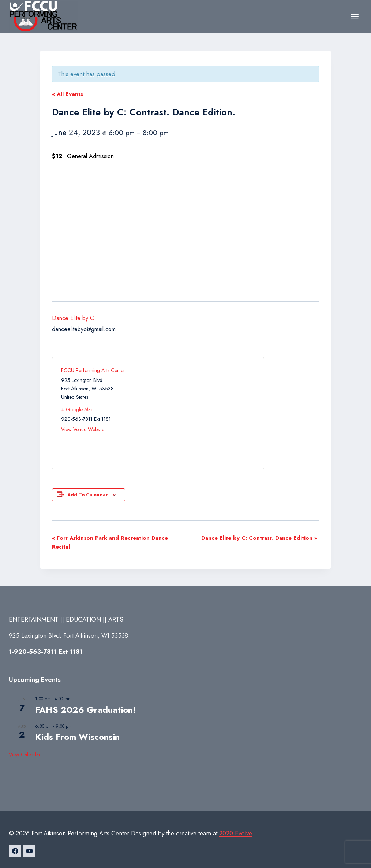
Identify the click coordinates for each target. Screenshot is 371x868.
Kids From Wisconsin (77, 737)
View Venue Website (83, 429)
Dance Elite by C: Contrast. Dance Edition (259, 538)
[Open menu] (355, 16)
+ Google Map (77, 409)
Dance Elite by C (73, 318)
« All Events (68, 94)
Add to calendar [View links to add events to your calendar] (88, 495)
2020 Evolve (236, 833)
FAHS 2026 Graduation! (86, 710)
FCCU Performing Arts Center (93, 370)
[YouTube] (29, 851)
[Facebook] (15, 851)
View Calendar (25, 754)
